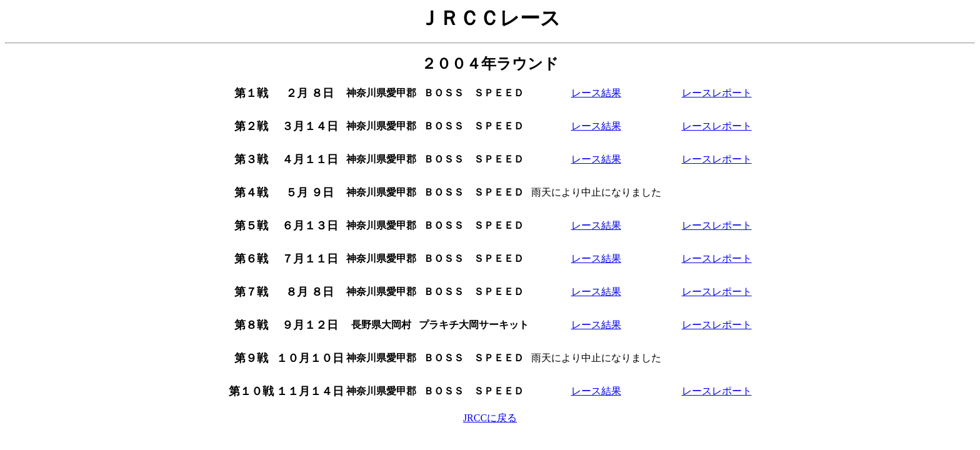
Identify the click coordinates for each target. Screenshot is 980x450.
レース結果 (596, 93)
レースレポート (717, 93)
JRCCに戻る (490, 418)
